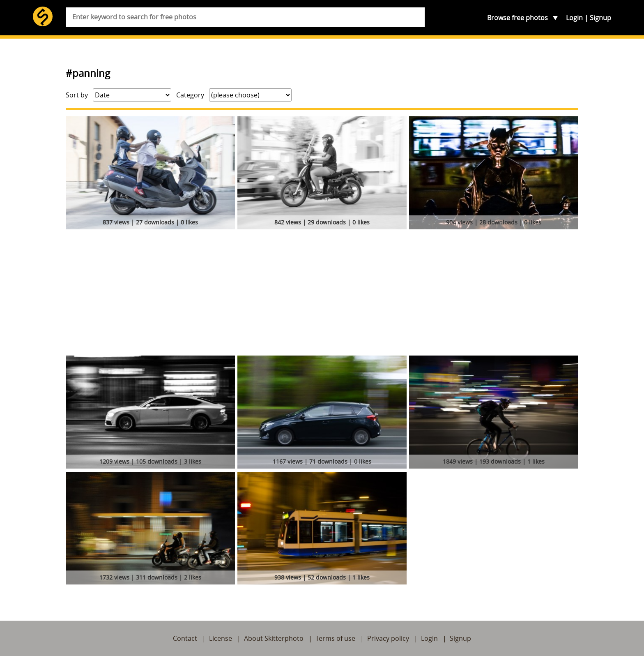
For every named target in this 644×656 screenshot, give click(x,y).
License (221, 638)
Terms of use (335, 638)
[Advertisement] (322, 294)
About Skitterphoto (274, 638)
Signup (600, 18)
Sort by (77, 95)
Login (574, 18)
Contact (185, 638)
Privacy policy (388, 638)
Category (190, 95)
